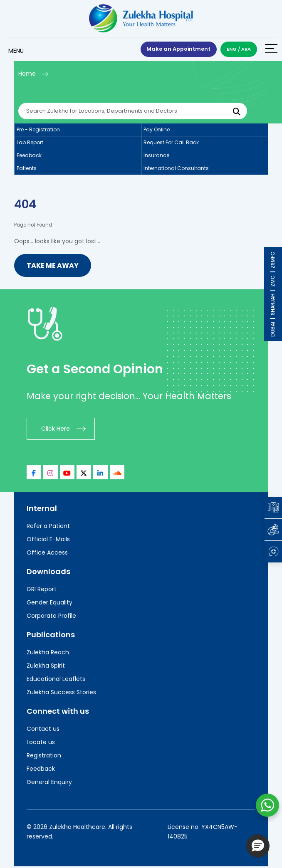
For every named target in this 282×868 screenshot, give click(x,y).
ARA (246, 49)
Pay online (157, 131)
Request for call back (171, 144)
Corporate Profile (51, 617)
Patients (27, 169)
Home (27, 75)
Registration (44, 757)
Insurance (156, 157)
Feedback (29, 157)
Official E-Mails (48, 540)
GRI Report (42, 590)
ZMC (273, 281)
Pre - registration (38, 131)
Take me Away (53, 267)
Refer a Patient (48, 527)
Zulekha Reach (48, 653)
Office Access (47, 554)
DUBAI (273, 329)
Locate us (41, 743)
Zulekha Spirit (46, 667)
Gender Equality (49, 604)
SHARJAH (273, 304)
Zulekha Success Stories (61, 693)
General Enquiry (49, 783)
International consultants (176, 169)
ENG (232, 49)
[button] (258, 846)
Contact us (43, 730)
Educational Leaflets (56, 680)
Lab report (30, 144)
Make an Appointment (178, 50)
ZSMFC (273, 260)
